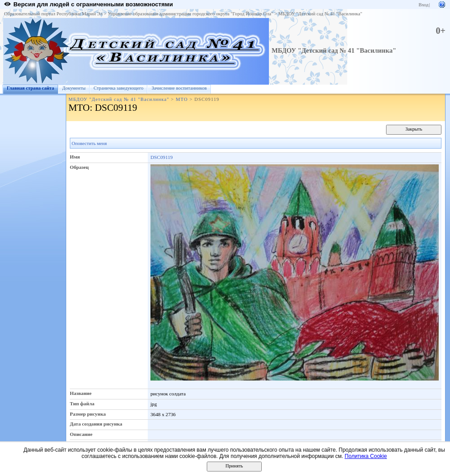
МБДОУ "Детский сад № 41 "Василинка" (320, 14)
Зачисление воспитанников (179, 88)
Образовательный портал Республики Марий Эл (53, 14)
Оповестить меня (89, 143)
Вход (423, 5)
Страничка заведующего (119, 88)
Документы (74, 88)
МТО (182, 99)
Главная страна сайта (30, 88)
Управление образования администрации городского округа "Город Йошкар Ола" (191, 14)
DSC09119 (161, 157)
